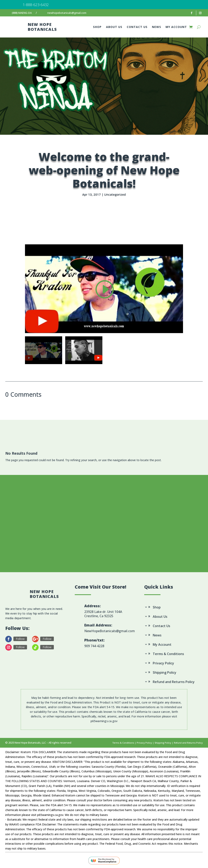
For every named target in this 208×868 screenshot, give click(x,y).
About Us (114, 27)
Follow (20, 639)
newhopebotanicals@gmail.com (67, 13)
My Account (176, 27)
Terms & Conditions (168, 654)
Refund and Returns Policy (174, 682)
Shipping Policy (165, 673)
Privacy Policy (163, 663)
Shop (97, 27)
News (157, 27)
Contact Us (137, 27)
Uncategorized (115, 194)
